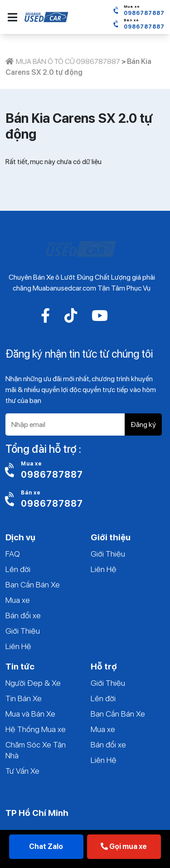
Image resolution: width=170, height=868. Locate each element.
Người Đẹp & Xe (33, 683)
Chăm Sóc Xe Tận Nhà (36, 750)
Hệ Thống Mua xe (36, 729)
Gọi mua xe (124, 846)
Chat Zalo (46, 846)
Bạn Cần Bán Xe (33, 584)
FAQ (13, 554)
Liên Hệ (18, 646)
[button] (12, 17)
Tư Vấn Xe (22, 771)
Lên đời (18, 569)
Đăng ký (143, 424)
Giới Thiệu (23, 631)
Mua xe (18, 600)
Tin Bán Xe (24, 698)
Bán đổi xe (23, 615)
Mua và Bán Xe (30, 714)
